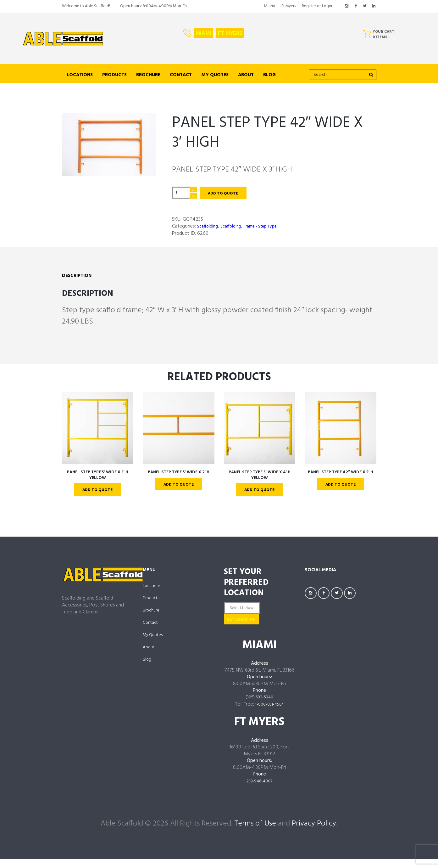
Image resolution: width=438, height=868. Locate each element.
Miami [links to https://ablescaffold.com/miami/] (270, 6)
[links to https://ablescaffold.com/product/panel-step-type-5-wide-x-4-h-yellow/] (260, 430)
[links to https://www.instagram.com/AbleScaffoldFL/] (347, 6)
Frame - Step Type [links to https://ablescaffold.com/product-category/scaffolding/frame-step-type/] (268, 228)
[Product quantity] (185, 194)
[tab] (79, 279)
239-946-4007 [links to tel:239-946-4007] (260, 791)
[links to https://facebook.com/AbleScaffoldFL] (356, 6)
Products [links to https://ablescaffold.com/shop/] (114, 75)
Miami (203, 33)
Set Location (250, 627)
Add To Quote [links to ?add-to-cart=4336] (98, 492)
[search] (343, 75)
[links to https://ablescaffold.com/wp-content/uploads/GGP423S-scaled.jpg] (109, 145)
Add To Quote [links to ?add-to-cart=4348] (340, 492)
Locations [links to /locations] (80, 75)
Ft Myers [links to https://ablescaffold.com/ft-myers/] (289, 6)
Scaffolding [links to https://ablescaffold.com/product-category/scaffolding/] (235, 228)
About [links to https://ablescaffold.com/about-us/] (246, 75)
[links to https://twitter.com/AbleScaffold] (365, 6)
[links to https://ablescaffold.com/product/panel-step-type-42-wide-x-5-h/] (341, 430)
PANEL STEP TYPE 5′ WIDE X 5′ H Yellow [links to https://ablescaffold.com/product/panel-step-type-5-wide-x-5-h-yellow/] (98, 477)
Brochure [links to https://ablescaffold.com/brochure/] (148, 75)
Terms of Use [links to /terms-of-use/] (255, 832)
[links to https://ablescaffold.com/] (63, 39)
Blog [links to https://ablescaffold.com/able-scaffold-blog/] (269, 75)
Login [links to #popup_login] (327, 6)
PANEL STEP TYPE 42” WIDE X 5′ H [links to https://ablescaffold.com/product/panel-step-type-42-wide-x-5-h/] (341, 477)
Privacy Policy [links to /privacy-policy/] (314, 832)
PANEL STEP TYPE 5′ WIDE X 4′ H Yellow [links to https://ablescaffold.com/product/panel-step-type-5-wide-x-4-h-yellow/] (259, 477)
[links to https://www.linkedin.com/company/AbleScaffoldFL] (374, 6)
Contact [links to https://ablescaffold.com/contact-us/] (181, 75)
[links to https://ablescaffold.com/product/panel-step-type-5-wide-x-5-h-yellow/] (98, 430)
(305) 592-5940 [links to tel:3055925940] (259, 707)
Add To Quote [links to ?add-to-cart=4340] (260, 492)
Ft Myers (230, 33)
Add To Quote (227, 194)
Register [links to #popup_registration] (309, 6)
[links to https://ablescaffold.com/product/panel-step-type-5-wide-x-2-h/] (179, 430)
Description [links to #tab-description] (79, 278)
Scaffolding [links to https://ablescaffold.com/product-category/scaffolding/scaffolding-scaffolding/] (209, 228)
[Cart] (382, 36)
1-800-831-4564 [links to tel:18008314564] (270, 714)
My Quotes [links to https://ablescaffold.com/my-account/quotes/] (215, 75)
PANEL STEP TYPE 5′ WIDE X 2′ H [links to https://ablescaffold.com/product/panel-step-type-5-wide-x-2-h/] (178, 474)
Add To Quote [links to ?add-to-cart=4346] (178, 487)
